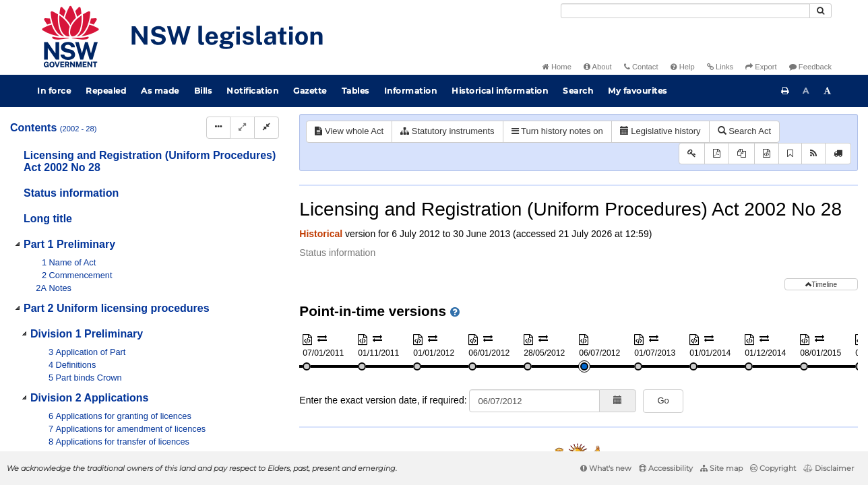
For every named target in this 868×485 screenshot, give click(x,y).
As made (160, 91)
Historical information (500, 91)
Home (557, 67)
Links (720, 67)
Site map (721, 468)
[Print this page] (785, 91)
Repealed (106, 91)
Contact (641, 67)
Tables (355, 91)
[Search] (685, 11)
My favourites (638, 91)
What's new (606, 468)
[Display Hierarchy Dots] (218, 128)
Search (578, 91)
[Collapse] (267, 128)
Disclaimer (829, 468)
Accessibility (666, 468)
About (598, 67)
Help (683, 67)
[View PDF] (717, 154)
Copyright (773, 468)
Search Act (744, 131)
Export (761, 67)
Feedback (810, 67)
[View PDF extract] (742, 154)
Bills (203, 91)
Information (411, 91)
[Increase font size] (828, 91)
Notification (252, 91)
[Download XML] (767, 154)
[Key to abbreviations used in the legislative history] (692, 154)
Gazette (310, 91)
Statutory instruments (447, 131)
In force (54, 91)
